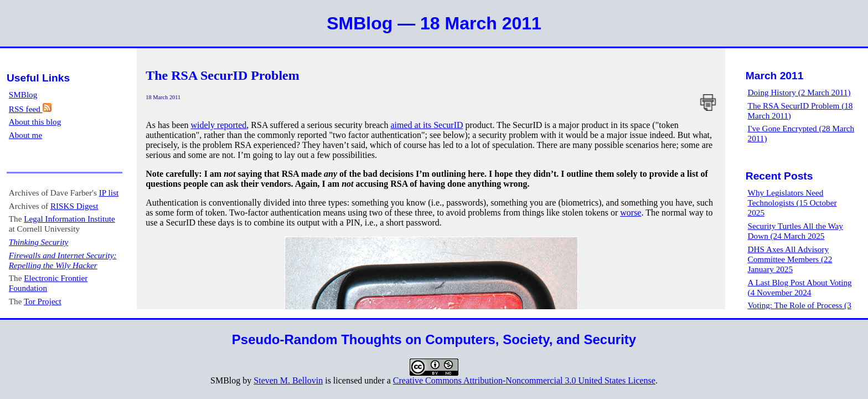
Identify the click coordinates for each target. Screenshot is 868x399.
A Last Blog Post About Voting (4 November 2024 (800, 287)
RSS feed (30, 109)
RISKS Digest (74, 206)
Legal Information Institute (69, 219)
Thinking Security (39, 242)
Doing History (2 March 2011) (799, 92)
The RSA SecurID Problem (223, 75)
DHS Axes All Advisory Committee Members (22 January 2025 (790, 259)
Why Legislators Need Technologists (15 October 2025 (792, 203)
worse (631, 213)
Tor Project (43, 301)
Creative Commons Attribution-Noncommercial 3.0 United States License (524, 380)
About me (25, 135)
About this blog (35, 122)
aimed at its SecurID (427, 125)
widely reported (219, 125)
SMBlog (23, 94)
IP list (109, 193)
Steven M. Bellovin (288, 380)
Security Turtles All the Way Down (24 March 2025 (795, 231)
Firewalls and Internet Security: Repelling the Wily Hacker (63, 260)
